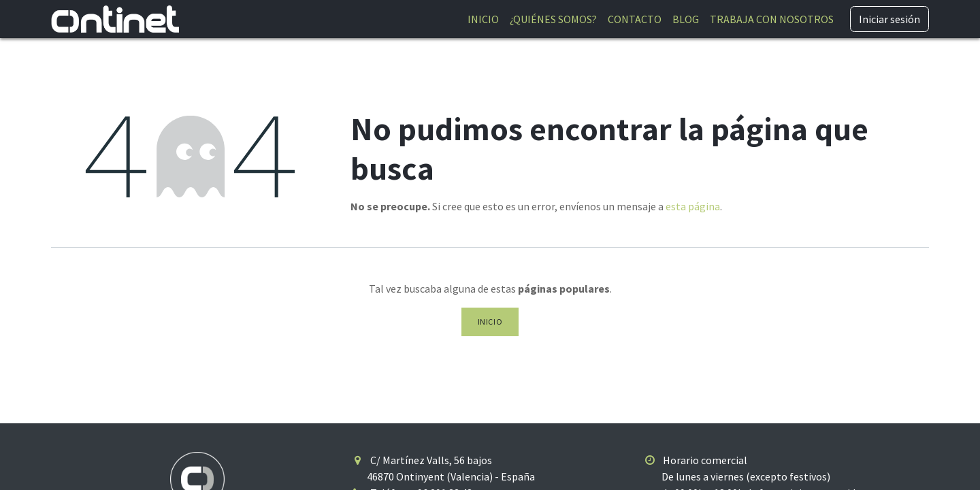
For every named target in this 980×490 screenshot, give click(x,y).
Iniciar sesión (889, 19)
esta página (693, 206)
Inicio (490, 322)
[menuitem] (483, 19)
